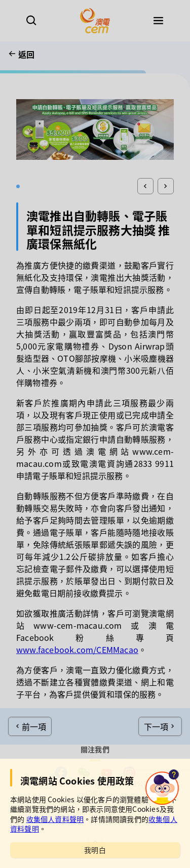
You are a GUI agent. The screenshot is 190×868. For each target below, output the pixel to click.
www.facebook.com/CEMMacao (77, 649)
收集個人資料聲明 (55, 819)
